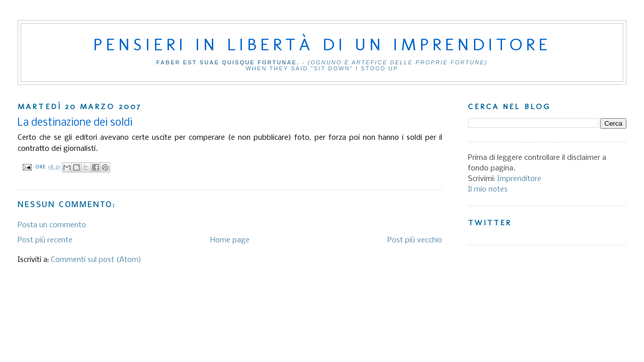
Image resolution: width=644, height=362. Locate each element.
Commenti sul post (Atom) (96, 260)
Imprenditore (519, 179)
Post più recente (45, 240)
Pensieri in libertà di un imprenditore (322, 44)
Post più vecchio (415, 240)
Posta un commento (52, 225)
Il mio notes (488, 190)
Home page (230, 240)
